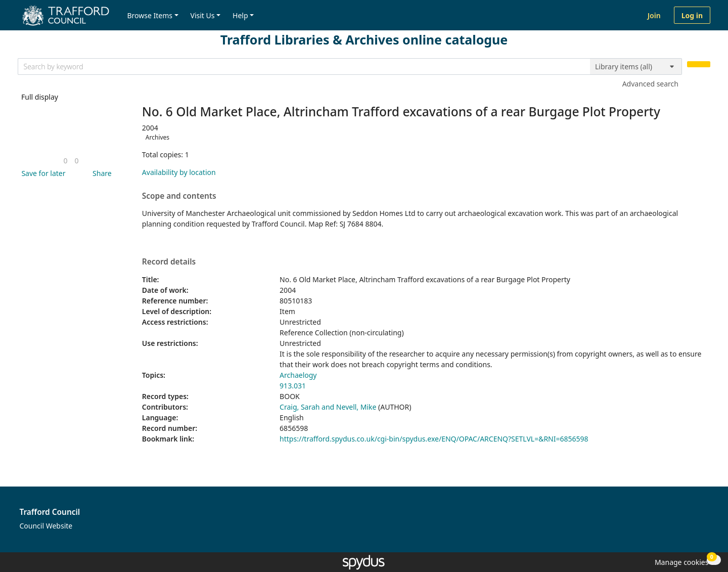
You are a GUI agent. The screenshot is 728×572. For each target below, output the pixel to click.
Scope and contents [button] (179, 196)
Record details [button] (169, 262)
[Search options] (636, 67)
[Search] (699, 64)
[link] (65, 161)
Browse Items (150, 15)
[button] (41, 173)
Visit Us (203, 15)
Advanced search (650, 84)
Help (240, 15)
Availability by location (179, 172)
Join (654, 15)
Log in (692, 15)
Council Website (46, 526)
